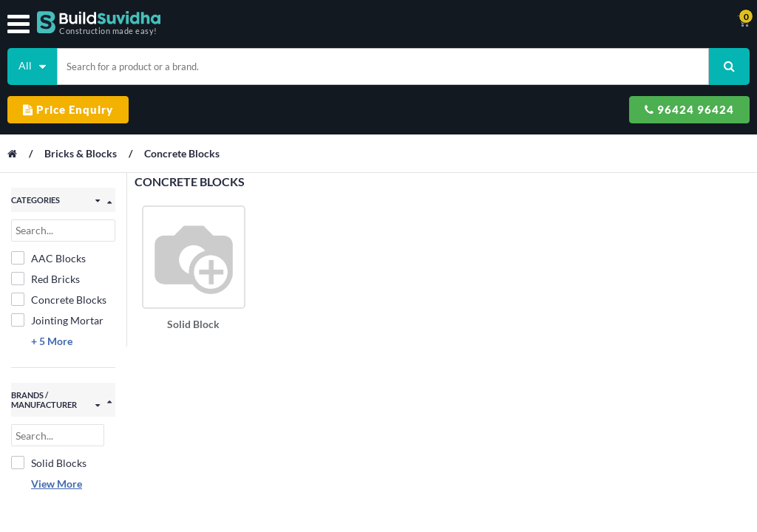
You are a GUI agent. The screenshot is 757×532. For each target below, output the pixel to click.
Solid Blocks (49, 463)
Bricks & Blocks (82, 153)
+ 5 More (52, 341)
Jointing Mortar (57, 320)
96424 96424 (689, 109)
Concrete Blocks (182, 153)
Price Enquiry (68, 109)
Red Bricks (45, 279)
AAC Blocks (48, 258)
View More (57, 484)
